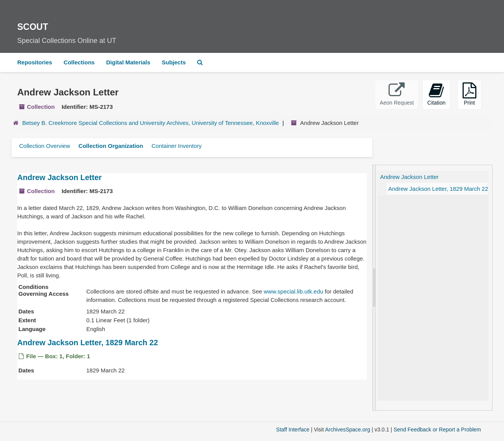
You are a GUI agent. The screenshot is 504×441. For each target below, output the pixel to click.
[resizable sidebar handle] (374, 288)
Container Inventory (177, 146)
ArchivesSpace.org (348, 430)
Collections (79, 62)
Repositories (35, 62)
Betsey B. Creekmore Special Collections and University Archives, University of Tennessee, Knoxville (151, 123)
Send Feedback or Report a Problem (437, 430)
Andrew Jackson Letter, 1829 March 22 (88, 343)
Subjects (174, 62)
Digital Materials (128, 62)
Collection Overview (45, 146)
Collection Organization (111, 146)
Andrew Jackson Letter (59, 177)
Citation (436, 94)
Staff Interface (293, 430)
